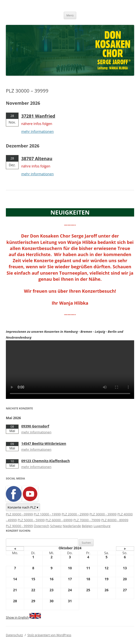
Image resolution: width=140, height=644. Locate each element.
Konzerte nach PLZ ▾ (23, 507)
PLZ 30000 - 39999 (103, 514)
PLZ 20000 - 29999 (75, 514)
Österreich (42, 526)
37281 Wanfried (38, 116)
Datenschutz (14, 635)
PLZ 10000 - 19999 (47, 514)
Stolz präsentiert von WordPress (49, 635)
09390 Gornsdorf (35, 426)
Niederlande (72, 526)
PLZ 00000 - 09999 (19, 514)
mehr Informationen (38, 131)
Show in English (17, 617)
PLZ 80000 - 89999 (115, 520)
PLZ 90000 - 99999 (19, 526)
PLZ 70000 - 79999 (87, 520)
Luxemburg (102, 526)
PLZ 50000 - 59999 (31, 520)
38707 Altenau (37, 158)
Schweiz (56, 526)
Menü (70, 15)
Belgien (87, 526)
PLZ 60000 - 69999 (59, 520)
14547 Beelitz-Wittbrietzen (44, 443)
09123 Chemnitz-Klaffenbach (46, 461)
